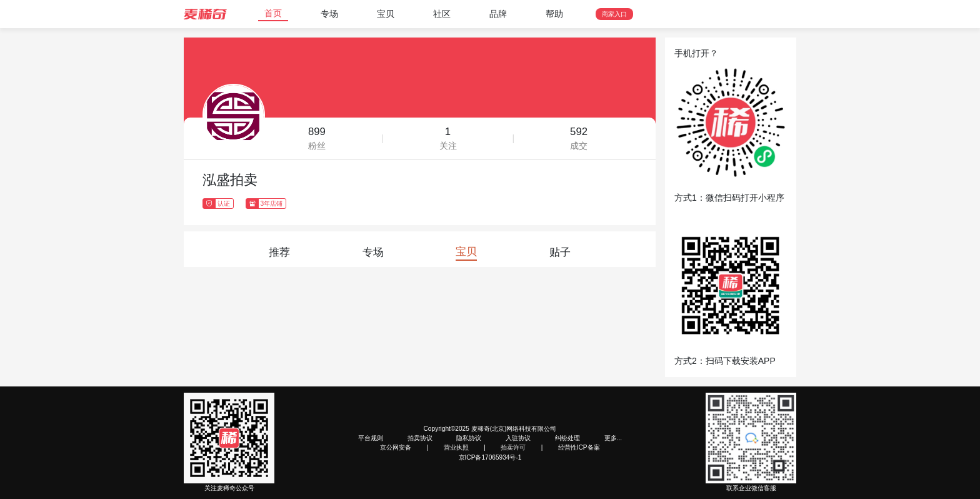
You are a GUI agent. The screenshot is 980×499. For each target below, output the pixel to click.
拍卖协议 (420, 438)
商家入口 (614, 14)
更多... (613, 438)
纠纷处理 (567, 438)
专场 (329, 14)
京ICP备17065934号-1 (490, 457)
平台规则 (371, 438)
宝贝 (386, 14)
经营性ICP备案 (579, 447)
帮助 (554, 14)
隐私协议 (469, 438)
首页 (273, 13)
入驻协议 (518, 438)
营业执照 (456, 447)
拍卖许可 (513, 447)
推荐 (279, 252)
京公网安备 (396, 447)
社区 (442, 14)
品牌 (498, 14)
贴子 (560, 252)
